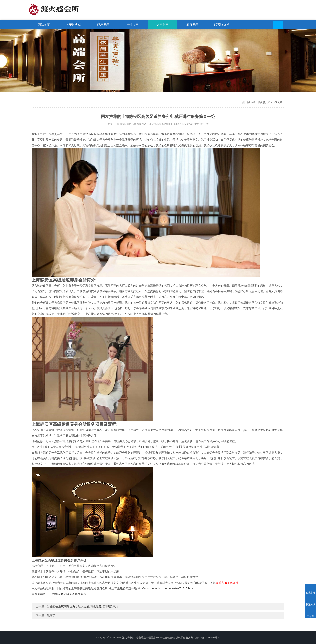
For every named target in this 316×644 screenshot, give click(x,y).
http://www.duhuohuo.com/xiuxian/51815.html (165, 588)
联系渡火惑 (222, 25)
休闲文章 (162, 25)
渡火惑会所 (264, 102)
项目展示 (192, 25)
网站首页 (44, 25)
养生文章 (133, 25)
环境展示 (103, 25)
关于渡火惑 (73, 25)
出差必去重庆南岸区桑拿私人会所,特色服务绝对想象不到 (83, 606)
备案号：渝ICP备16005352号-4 (203, 638)
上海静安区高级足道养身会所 (68, 594)
